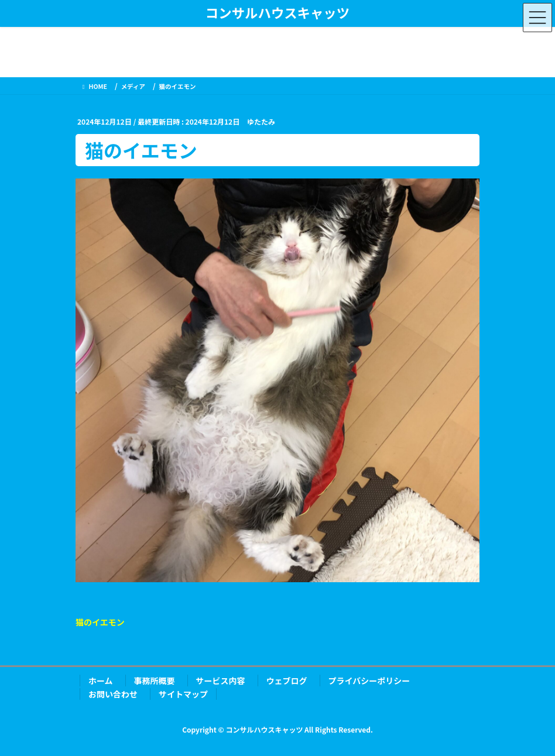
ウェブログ (287, 681)
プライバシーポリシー (369, 681)
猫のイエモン (100, 622)
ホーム (101, 681)
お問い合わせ (113, 694)
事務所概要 (155, 681)
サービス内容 (221, 681)
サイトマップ (183, 694)
